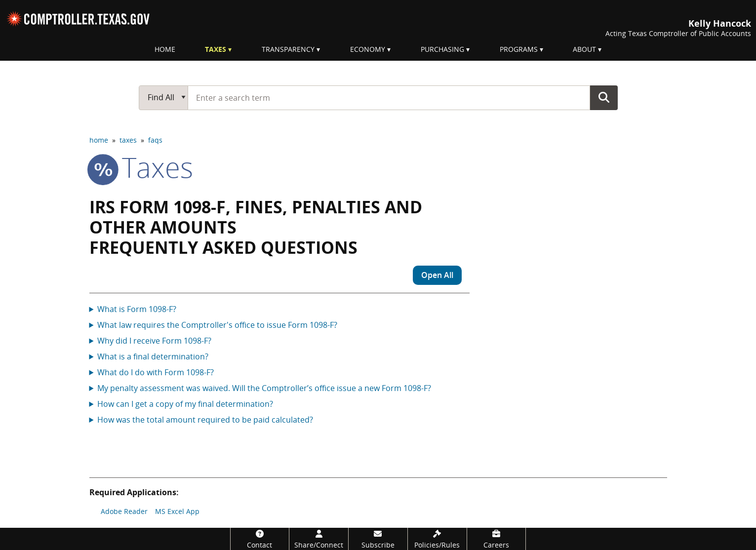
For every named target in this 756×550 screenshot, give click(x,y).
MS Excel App (177, 511)
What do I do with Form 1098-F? (156, 372)
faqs (155, 140)
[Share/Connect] (319, 539)
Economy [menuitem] (368, 49)
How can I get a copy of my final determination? (185, 404)
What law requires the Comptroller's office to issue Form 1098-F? (217, 325)
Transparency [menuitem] (288, 49)
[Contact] (260, 539)
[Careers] (497, 539)
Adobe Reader (124, 511)
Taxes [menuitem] (216, 49)
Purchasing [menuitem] (442, 49)
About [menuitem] (584, 49)
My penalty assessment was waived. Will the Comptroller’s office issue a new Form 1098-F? (264, 388)
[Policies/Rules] (437, 539)
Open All (437, 275)
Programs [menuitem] (519, 49)
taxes (128, 140)
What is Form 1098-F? (137, 309)
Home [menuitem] (165, 49)
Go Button (604, 97)
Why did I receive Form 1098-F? (154, 341)
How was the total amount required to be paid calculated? (205, 420)
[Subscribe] (378, 539)
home (99, 140)
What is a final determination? (153, 356)
